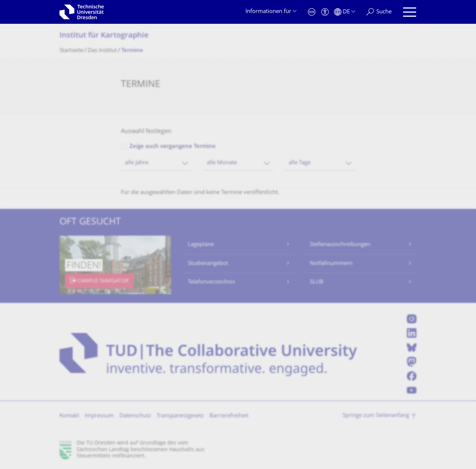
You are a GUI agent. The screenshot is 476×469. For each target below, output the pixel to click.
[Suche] (379, 12)
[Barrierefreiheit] (325, 12)
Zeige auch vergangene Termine (173, 147)
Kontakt (69, 416)
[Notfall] (312, 12)
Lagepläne (201, 245)
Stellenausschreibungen (340, 245)
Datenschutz (135, 416)
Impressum (99, 416)
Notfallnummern (331, 264)
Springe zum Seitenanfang (376, 416)
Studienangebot (208, 264)
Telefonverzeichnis (211, 282)
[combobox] (156, 163)
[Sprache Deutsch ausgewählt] (345, 12)
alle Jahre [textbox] (137, 163)
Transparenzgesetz (180, 416)
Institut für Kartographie (104, 36)
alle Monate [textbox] (222, 163)
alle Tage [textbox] (300, 163)
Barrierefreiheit (229, 416)
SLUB (317, 282)
